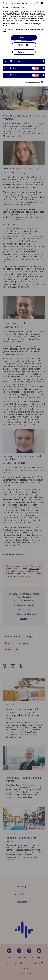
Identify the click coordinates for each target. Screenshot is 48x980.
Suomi (22, 7)
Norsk (10, 7)
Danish (5, 7)
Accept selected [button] (24, 45)
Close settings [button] (23, 52)
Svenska (16, 7)
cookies (18, 29)
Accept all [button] (24, 38)
